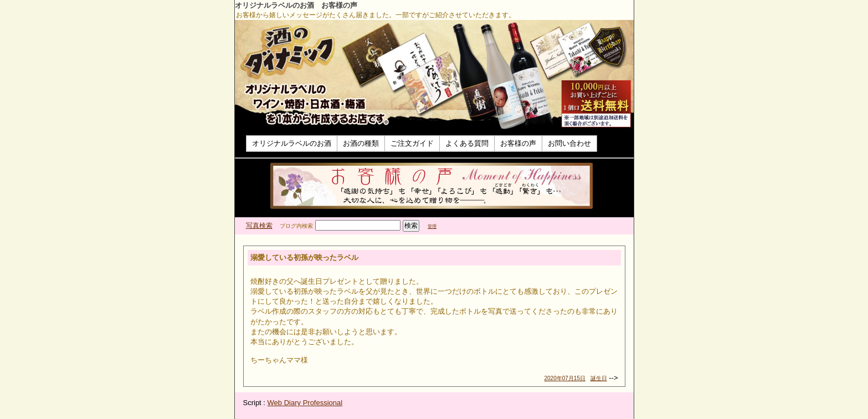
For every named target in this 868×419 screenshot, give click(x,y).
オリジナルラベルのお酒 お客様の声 (296, 5)
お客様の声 (518, 143)
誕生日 (599, 378)
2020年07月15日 (565, 378)
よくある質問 (467, 143)
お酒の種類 (361, 143)
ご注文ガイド (412, 143)
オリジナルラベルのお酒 (292, 143)
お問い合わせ (569, 143)
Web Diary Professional (305, 403)
